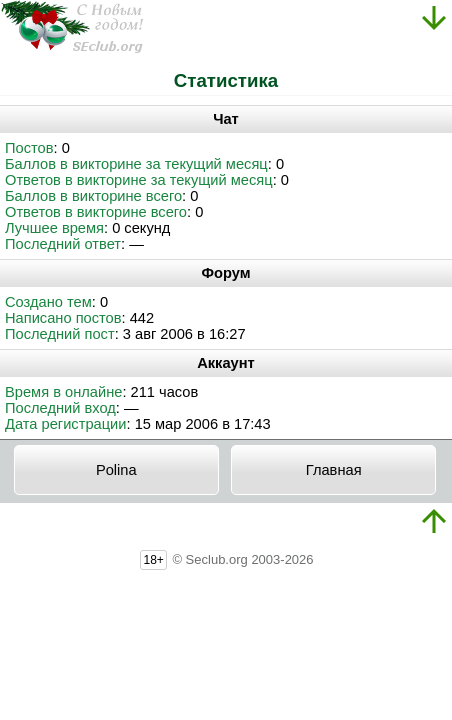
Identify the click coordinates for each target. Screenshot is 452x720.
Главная (334, 470)
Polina (116, 470)
